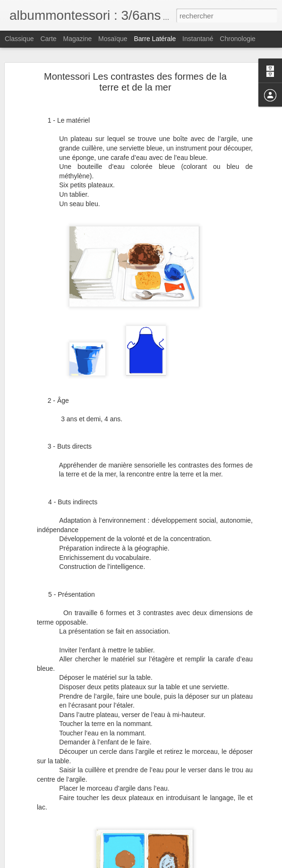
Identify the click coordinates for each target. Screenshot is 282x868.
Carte (48, 39)
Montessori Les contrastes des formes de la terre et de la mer (135, 82)
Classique (19, 39)
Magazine (78, 39)
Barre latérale (155, 39)
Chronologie (238, 39)
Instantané (198, 39)
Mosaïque (113, 39)
